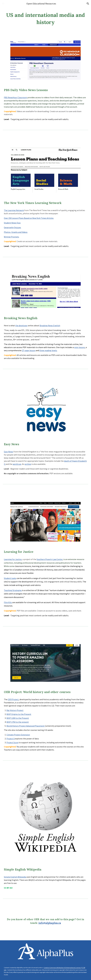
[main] (45, 19)
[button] (3, 4)
